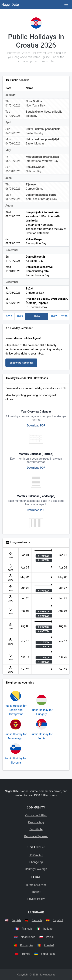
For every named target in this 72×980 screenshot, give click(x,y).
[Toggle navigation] (66, 5)
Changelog (36, 862)
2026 (37, 316)
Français (27, 929)
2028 (64, 316)
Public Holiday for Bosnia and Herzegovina (16, 710)
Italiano (48, 929)
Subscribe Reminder (21, 363)
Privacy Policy (36, 899)
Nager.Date (10, 5)
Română (49, 945)
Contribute (36, 829)
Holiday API (36, 855)
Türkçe (26, 954)
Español (58, 920)
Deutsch (37, 920)
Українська (48, 954)
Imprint (36, 892)
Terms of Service (36, 885)
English (16, 920)
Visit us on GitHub (36, 815)
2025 (20, 316)
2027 (54, 316)
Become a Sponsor (36, 836)
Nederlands (28, 937)
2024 (9, 316)
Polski (50, 937)
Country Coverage (36, 869)
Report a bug (36, 822)
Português (27, 945)
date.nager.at (47, 975)
